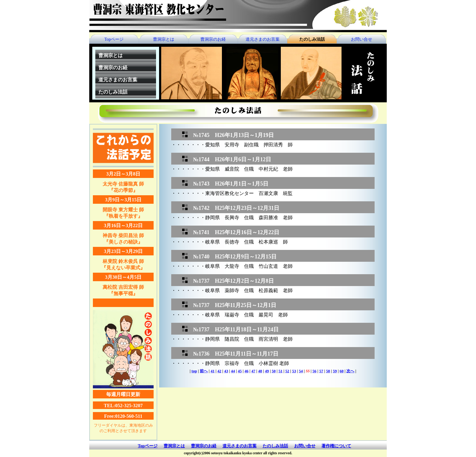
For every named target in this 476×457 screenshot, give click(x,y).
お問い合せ (362, 39)
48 (260, 371)
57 (321, 371)
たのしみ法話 (312, 39)
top (194, 371)
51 (280, 371)
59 (335, 371)
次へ (350, 371)
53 (294, 371)
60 (342, 371)
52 (287, 371)
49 (267, 371)
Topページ (114, 39)
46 (247, 371)
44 (233, 371)
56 (314, 371)
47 (253, 371)
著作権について (336, 446)
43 (226, 371)
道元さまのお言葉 (263, 39)
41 (213, 371)
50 (274, 371)
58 (328, 371)
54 (301, 371)
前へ (204, 371)
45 (240, 371)
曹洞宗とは (164, 39)
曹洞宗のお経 (213, 39)
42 (219, 371)
